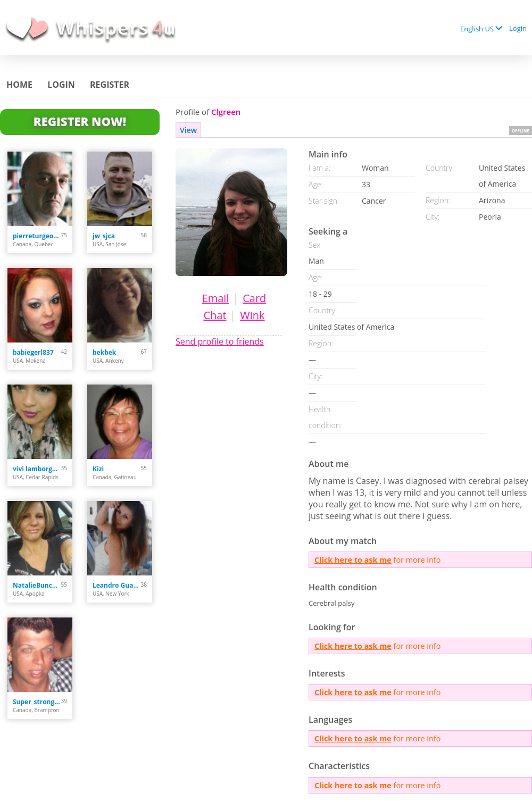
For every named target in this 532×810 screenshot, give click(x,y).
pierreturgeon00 (37, 236)
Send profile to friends (220, 341)
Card (254, 298)
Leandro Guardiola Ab (117, 585)
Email (216, 298)
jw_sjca (104, 236)
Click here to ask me (353, 560)
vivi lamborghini (37, 469)
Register (110, 85)
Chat (215, 315)
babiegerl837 (33, 352)
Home (19, 85)
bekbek (104, 352)
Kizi (98, 469)
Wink (252, 315)
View (188, 130)
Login (518, 28)
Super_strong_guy (37, 702)
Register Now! (80, 121)
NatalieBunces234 (37, 585)
